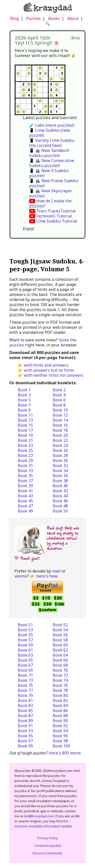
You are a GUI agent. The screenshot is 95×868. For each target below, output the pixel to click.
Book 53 (25, 630)
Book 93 (25, 731)
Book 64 (60, 655)
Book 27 (25, 455)
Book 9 (24, 410)
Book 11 (25, 415)
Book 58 (60, 640)
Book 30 (60, 460)
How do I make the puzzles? (50, 203)
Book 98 (60, 741)
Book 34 (60, 471)
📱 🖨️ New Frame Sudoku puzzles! (54, 183)
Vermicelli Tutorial (54, 216)
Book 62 (60, 650)
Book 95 (25, 736)
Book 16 (60, 425)
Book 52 (60, 625)
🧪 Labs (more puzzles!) (52, 125)
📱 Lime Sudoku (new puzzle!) (50, 133)
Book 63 (25, 655)
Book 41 (25, 491)
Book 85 (25, 711)
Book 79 (25, 695)
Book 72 (60, 675)
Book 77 (25, 690)
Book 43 (25, 496)
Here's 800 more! (65, 753)
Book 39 (25, 486)
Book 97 (25, 741)
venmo (21, 576)
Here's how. (47, 576)
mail (56, 571)
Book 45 (25, 501)
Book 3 (24, 395)
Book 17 (25, 430)
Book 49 (25, 511)
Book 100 (61, 746)
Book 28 (60, 455)
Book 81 (25, 700)
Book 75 (25, 685)
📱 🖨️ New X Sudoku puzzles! (49, 173)
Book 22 (60, 440)
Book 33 (25, 471)
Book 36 (60, 476)
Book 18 (60, 430)
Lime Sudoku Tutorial (57, 221)
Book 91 (25, 726)
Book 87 (25, 716)
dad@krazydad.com (39, 816)
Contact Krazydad (48, 846)
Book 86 (60, 711)
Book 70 (60, 670)
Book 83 (25, 706)
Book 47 (25, 506)
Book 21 (25, 440)
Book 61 (25, 650)
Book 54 (60, 630)
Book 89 (25, 721)
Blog (14, 18)
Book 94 (60, 731)
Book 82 (60, 700)
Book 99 (25, 746)
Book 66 (60, 660)
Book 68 (60, 665)
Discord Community (48, 853)
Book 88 (60, 716)
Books (54, 18)
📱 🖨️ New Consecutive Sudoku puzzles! (52, 163)
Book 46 (60, 501)
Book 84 (60, 706)
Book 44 (60, 496)
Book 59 (25, 645)
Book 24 (60, 445)
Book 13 (25, 420)
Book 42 (60, 491)
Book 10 (60, 410)
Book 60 (60, 645)
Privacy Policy (48, 838)
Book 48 (60, 506)
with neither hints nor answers (54, 375)
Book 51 (25, 625)
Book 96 (60, 736)
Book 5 (24, 400)
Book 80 (60, 695)
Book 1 (24, 390)
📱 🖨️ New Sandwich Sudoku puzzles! (49, 153)
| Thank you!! (27, 558)
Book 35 (25, 476)
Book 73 (25, 680)
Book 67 (25, 665)
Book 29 (25, 460)
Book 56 (60, 635)
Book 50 (60, 511)
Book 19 (25, 435)
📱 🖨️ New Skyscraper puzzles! (51, 193)
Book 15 (25, 425)
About (73, 18)
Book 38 (60, 481)
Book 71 (25, 675)
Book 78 (60, 690)
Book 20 (60, 435)
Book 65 (25, 660)
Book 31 (25, 466)
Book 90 (60, 721)
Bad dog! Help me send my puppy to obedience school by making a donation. (63, 538)
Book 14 (60, 420)
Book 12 (60, 415)
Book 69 (25, 670)
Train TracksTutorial (56, 211)
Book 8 (59, 405)
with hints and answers (46, 365)
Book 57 (25, 640)
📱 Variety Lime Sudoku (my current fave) (52, 143)
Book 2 (59, 390)
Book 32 (60, 466)
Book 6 (59, 400)
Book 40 (60, 486)
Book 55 (25, 635)
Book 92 (60, 726)
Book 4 (59, 395)
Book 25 (25, 450)
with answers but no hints (49, 370)
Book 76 (60, 685)
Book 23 (25, 445)
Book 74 (60, 680)
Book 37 (25, 481)
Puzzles (33, 18)
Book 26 (60, 450)
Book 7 (24, 405)
